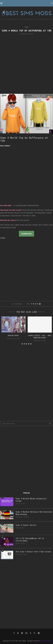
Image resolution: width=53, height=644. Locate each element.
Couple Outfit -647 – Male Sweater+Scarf (40, 337)
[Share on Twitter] (34, 304)
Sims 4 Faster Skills (26, 525)
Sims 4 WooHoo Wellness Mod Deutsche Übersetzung (34, 513)
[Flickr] (22, 633)
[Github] (34, 633)
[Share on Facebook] (31, 304)
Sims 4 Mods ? (5, 146)
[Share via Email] (40, 304)
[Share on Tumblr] (38, 304)
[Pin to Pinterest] (36, 304)
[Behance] (26, 633)
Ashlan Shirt (13, 335)
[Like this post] (29, 304)
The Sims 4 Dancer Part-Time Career (34, 552)
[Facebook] (14, 633)
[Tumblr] (31, 633)
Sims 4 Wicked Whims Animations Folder (32, 500)
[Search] (52, 3)
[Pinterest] (18, 633)
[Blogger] (39, 633)
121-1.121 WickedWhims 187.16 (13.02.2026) (31, 540)
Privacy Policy (46, 641)
